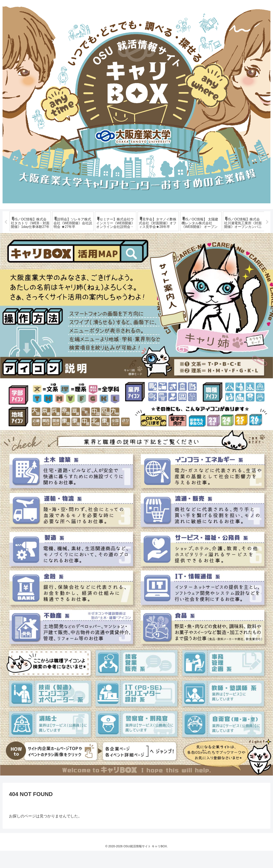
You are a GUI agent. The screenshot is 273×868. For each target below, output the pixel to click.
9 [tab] (136, 254)
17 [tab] (188, 254)
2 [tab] (92, 254)
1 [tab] (85, 254)
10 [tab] (143, 254)
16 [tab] (181, 254)
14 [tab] (168, 254)
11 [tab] (149, 254)
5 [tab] (111, 254)
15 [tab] (175, 254)
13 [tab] (162, 254)
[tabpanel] (30, 230)
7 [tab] (124, 254)
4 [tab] (105, 254)
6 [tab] (117, 254)
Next (267, 231)
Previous (6, 231)
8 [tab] (130, 254)
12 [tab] (156, 254)
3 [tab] (98, 254)
